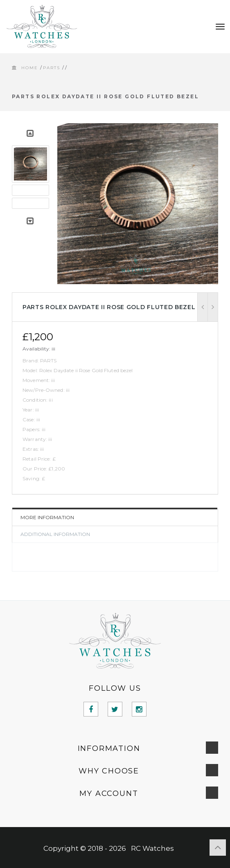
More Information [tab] (47, 517)
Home (30, 68)
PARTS (52, 68)
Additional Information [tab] (55, 534)
